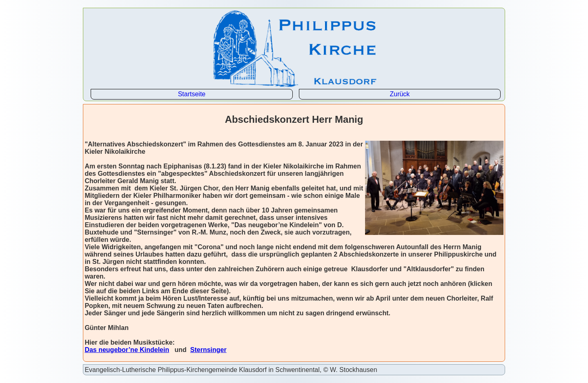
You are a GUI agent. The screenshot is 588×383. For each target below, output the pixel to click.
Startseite (192, 94)
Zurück (400, 94)
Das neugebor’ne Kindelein (127, 350)
